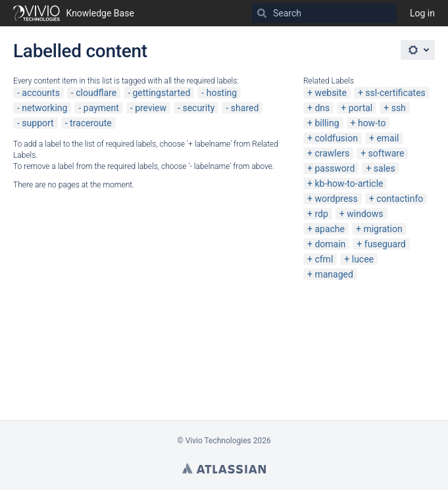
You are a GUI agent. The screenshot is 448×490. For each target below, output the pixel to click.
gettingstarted (161, 93)
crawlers (332, 153)
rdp (321, 214)
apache (330, 229)
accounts (41, 93)
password (335, 168)
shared (245, 108)
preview (151, 108)
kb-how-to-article (349, 184)
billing (327, 123)
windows (365, 214)
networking (44, 108)
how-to (372, 123)
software (386, 153)
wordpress (336, 199)
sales (385, 168)
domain (330, 244)
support (37, 123)
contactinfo (400, 199)
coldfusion (336, 138)
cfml (324, 259)
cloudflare (96, 93)
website (330, 93)
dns (322, 108)
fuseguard (385, 244)
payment (101, 108)
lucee (363, 259)
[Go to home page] (74, 13)
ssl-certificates (395, 93)
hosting (222, 93)
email (387, 138)
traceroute (91, 123)
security (198, 108)
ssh (399, 108)
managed (334, 274)
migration (383, 229)
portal (361, 108)
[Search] (262, 13)
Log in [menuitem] (422, 13)
